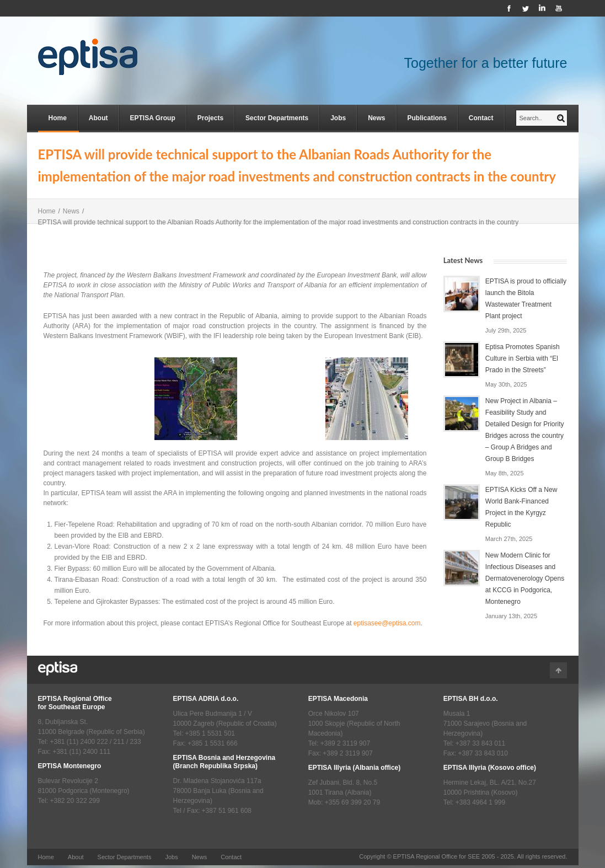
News (376, 118)
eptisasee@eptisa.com (387, 623)
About (98, 118)
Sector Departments (277, 118)
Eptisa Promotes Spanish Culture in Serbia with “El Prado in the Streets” (523, 358)
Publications (427, 118)
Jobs (338, 118)
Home (58, 118)
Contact (481, 118)
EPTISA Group (153, 118)
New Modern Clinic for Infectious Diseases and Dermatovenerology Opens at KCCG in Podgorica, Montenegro (525, 578)
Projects (210, 118)
